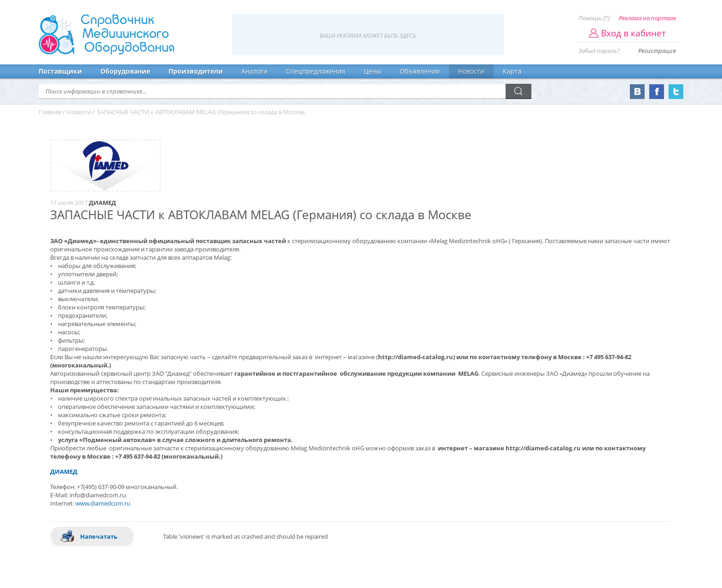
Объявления (420, 71)
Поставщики (60, 71)
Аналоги (254, 71)
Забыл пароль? (599, 51)
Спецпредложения (316, 71)
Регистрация (657, 51)
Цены (373, 71)
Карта (512, 71)
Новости (471, 71)
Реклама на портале (647, 18)
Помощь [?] (594, 18)
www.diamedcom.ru (103, 503)
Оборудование (125, 71)
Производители (196, 71)
